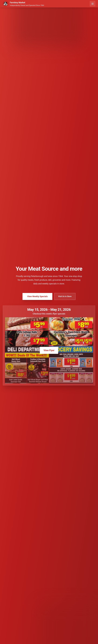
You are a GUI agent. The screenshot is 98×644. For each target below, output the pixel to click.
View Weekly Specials (37, 296)
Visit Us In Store (65, 296)
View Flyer (49, 350)
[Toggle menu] (93, 4)
